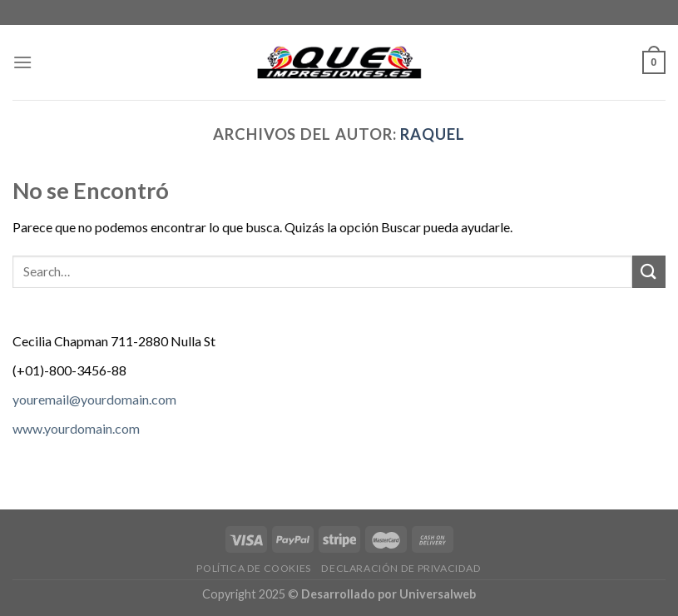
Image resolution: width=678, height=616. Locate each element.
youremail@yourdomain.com (94, 399)
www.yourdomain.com (76, 428)
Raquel (433, 134)
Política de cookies (254, 568)
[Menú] (22, 62)
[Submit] (649, 272)
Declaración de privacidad (401, 568)
